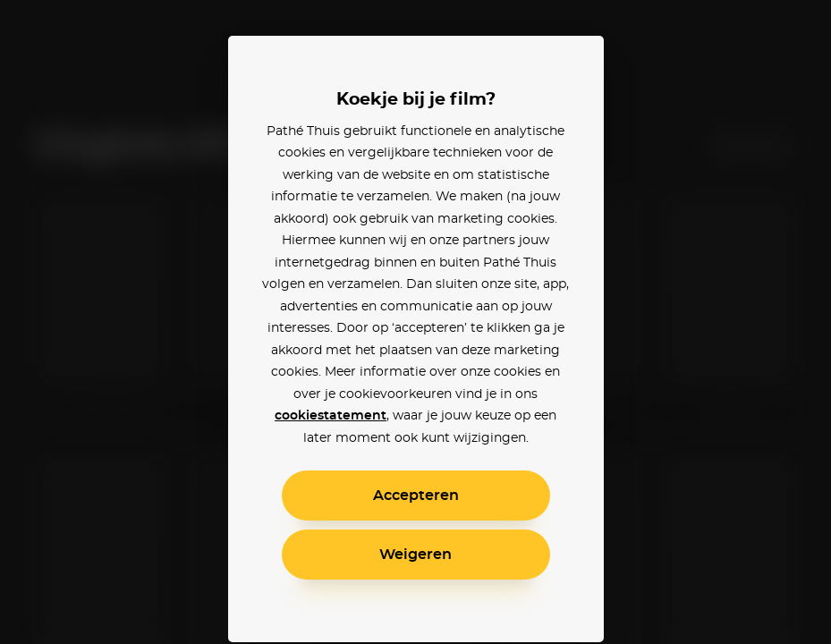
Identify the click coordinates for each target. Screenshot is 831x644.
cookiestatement (331, 416)
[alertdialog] (415, 322)
